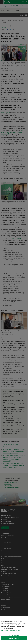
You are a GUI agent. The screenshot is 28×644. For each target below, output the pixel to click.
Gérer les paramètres (14, 635)
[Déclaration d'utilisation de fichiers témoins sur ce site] (14, 630)
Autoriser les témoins (14, 638)
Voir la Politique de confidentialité (10, 630)
